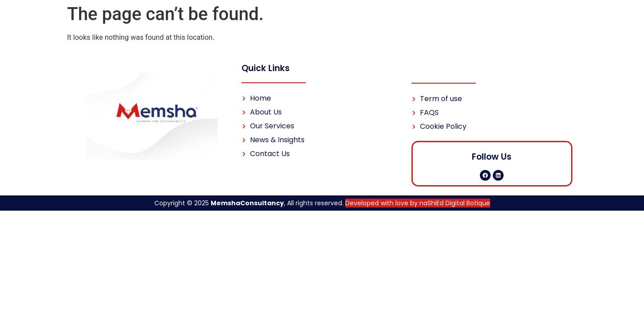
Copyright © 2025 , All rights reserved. (322, 203)
